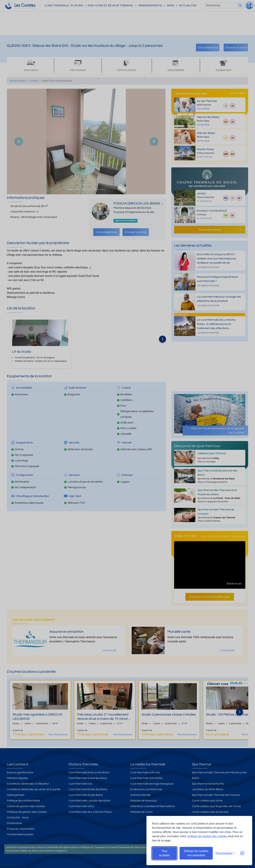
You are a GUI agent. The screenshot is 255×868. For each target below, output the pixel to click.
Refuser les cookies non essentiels (196, 853)
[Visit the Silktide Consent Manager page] (242, 853)
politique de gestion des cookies (207, 836)
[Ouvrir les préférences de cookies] (225, 853)
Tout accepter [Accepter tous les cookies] (164, 853)
